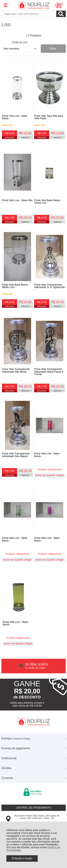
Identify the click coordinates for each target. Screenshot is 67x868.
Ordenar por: (20, 42)
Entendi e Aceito (22, 858)
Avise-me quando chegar (50, 475)
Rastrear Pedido (22, 739)
